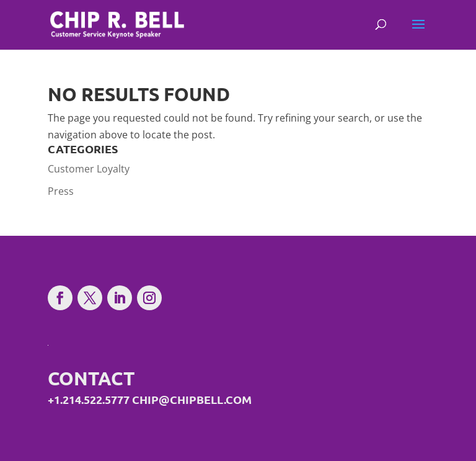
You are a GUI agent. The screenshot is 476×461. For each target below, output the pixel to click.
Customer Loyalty (89, 169)
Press (61, 191)
